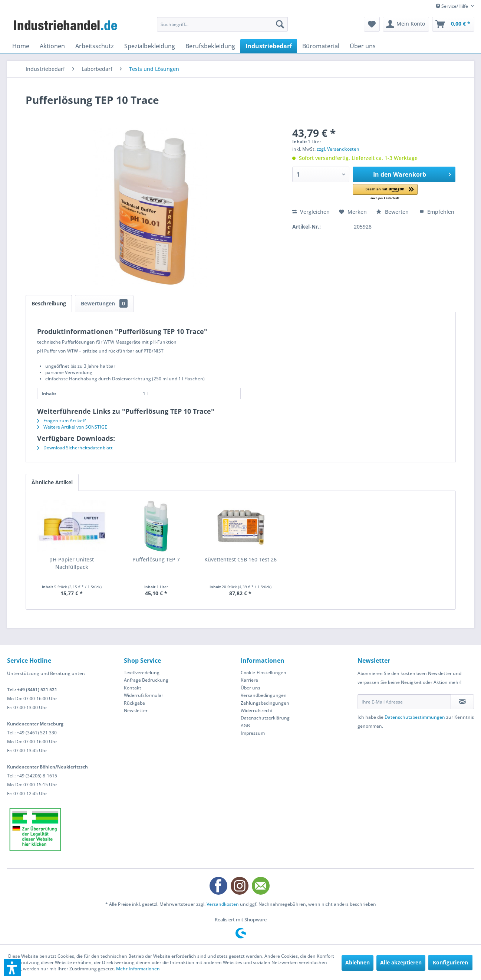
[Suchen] (280, 24)
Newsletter (136, 710)
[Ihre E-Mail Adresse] (404, 702)
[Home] (21, 46)
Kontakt (133, 688)
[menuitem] (222, 24)
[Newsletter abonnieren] (462, 702)
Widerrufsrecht (257, 710)
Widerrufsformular (144, 695)
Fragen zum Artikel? (61, 421)
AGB (245, 726)
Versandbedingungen (264, 695)
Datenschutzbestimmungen (415, 717)
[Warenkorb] (453, 24)
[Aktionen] (52, 46)
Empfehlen (437, 212)
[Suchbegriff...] (222, 24)
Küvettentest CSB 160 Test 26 (240, 559)
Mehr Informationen (138, 969)
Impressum (253, 733)
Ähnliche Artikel (52, 482)
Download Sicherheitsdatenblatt (75, 448)
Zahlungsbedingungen (265, 703)
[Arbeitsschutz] (95, 46)
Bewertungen (104, 303)
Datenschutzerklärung (265, 718)
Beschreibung (49, 303)
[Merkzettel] (372, 24)
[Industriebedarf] (269, 46)
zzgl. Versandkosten (338, 149)
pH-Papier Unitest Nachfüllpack (72, 563)
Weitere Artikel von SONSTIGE (72, 427)
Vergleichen (311, 212)
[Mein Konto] (406, 24)
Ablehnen (358, 962)
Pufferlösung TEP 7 (156, 559)
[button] (385, 192)
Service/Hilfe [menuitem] (452, 6)
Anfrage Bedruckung (146, 680)
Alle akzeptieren (401, 962)
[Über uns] (363, 46)
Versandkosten (223, 904)
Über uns (251, 688)
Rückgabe (134, 703)
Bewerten (393, 212)
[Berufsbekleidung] (210, 46)
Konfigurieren (450, 962)
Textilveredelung (142, 673)
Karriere (249, 680)
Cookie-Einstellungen (263, 673)
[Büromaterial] (321, 46)
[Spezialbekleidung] (150, 46)
